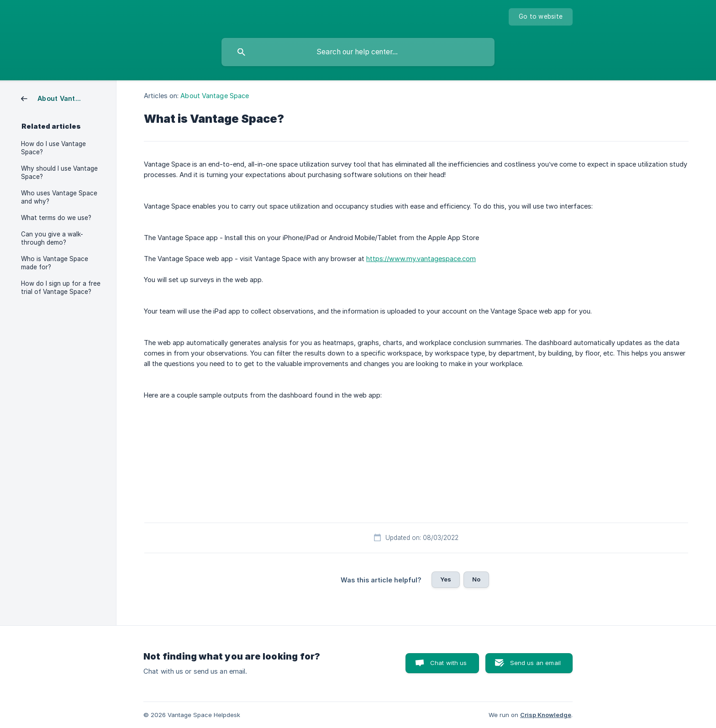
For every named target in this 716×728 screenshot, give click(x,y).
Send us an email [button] (535, 663)
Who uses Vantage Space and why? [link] (59, 197)
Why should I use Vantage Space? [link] (59, 173)
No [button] (476, 579)
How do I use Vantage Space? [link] (53, 148)
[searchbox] (358, 52)
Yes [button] (446, 579)
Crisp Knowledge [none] (546, 715)
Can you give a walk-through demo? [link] (52, 238)
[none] (541, 17)
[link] (55, 98)
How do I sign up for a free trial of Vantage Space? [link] (61, 288)
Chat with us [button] (449, 663)
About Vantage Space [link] (215, 96)
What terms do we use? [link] (56, 218)
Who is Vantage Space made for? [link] (55, 263)
